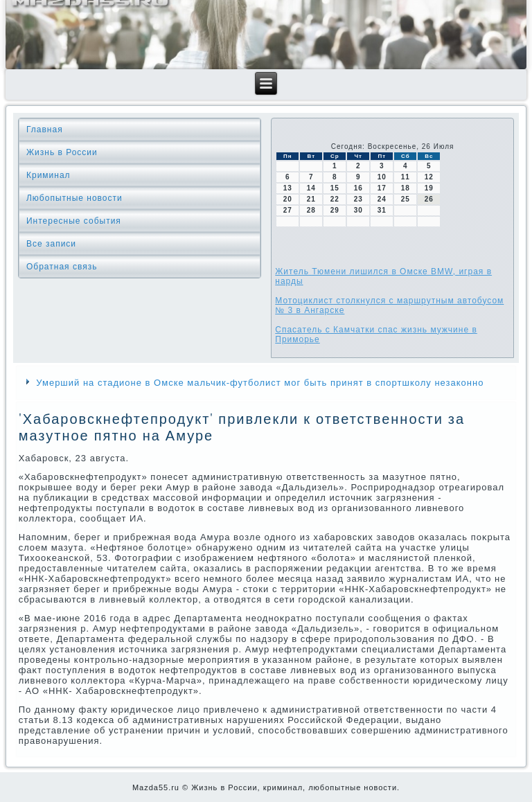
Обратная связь (62, 267)
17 (382, 188)
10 (382, 177)
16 (358, 188)
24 (382, 199)
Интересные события (74, 221)
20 (288, 199)
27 (288, 210)
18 (406, 188)
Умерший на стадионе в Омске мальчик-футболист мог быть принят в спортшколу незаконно (260, 383)
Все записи (51, 244)
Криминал (48, 175)
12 (429, 177)
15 (335, 188)
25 (406, 199)
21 (311, 199)
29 (335, 210)
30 (358, 210)
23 (358, 199)
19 (429, 188)
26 (429, 199)
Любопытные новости (74, 198)
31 (382, 210)
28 (311, 210)
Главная (45, 130)
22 (335, 199)
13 (288, 188)
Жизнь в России (62, 152)
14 (311, 188)
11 (406, 177)
